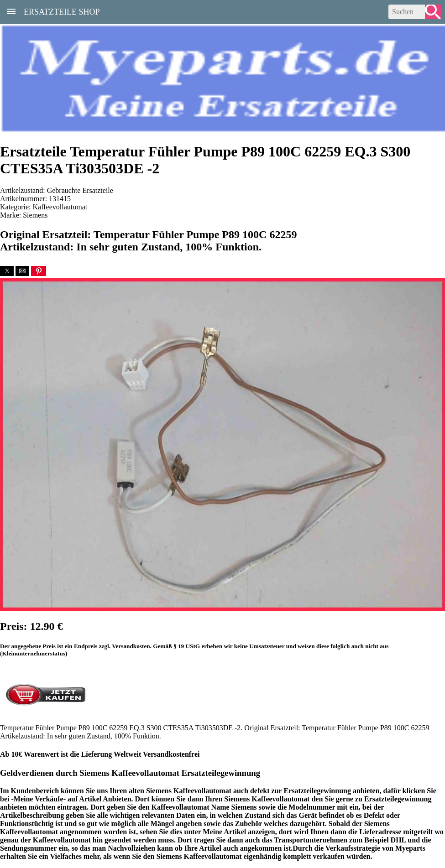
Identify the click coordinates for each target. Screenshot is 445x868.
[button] (7, 271)
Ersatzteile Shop (62, 11)
